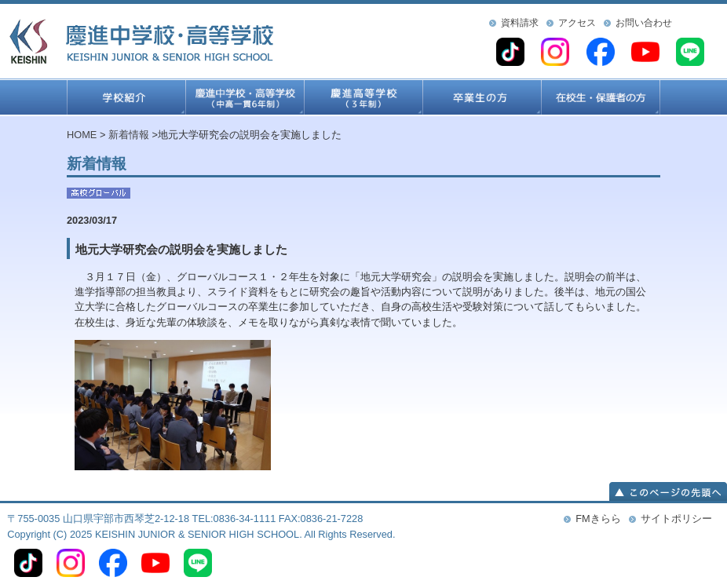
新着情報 (129, 135)
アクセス (577, 23)
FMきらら (598, 519)
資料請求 (520, 23)
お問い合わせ (644, 23)
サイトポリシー (676, 519)
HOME (82, 135)
